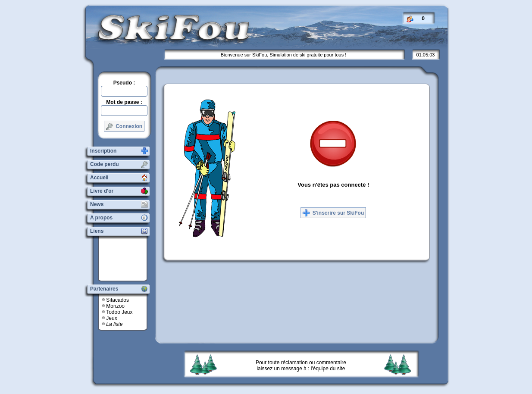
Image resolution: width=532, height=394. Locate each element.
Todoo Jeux (119, 312)
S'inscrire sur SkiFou (333, 213)
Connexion (124, 126)
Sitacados (117, 300)
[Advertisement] (126, 259)
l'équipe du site (328, 369)
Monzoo (115, 306)
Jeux (111, 318)
